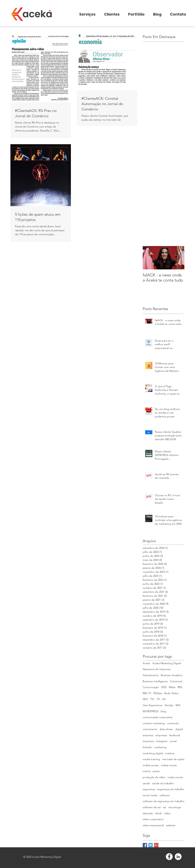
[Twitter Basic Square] (151, 845)
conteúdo (173, 723)
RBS (180, 687)
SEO (145, 699)
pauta (156, 771)
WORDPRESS (151, 711)
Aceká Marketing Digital (167, 663)
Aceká (146, 663)
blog (163, 711)
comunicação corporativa (157, 717)
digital (179, 729)
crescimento (150, 729)
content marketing (154, 723)
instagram (162, 741)
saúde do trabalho (163, 783)
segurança (149, 789)
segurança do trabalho (171, 789)
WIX (178, 705)
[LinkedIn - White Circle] (178, 857)
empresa (148, 735)
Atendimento (151, 675)
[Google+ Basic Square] (156, 845)
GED (164, 687)
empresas (161, 735)
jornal (173, 741)
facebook (175, 735)
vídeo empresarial (153, 825)
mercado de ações (173, 759)
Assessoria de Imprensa (157, 669)
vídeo (167, 813)
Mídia (172, 687)
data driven (166, 729)
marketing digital (153, 753)
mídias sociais (169, 765)
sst (165, 807)
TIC (152, 699)
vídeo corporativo (153, 819)
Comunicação (151, 687)
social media (150, 795)
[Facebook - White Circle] (169, 857)
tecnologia (175, 807)
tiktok (159, 813)
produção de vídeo (154, 777)
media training (151, 759)
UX (164, 699)
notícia (147, 771)
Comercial (176, 681)
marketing (160, 747)
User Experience (153, 705)
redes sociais (175, 777)
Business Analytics (172, 675)
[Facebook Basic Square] (145, 845)
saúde (146, 783)
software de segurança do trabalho (164, 801)
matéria (170, 753)
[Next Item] (178, 258)
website (171, 825)
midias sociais (151, 765)
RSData (158, 693)
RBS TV (147, 693)
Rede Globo (172, 693)
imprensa (148, 741)
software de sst (152, 807)
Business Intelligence (155, 681)
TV (158, 699)
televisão (148, 813)
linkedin (147, 747)
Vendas (169, 705)
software (165, 795)
